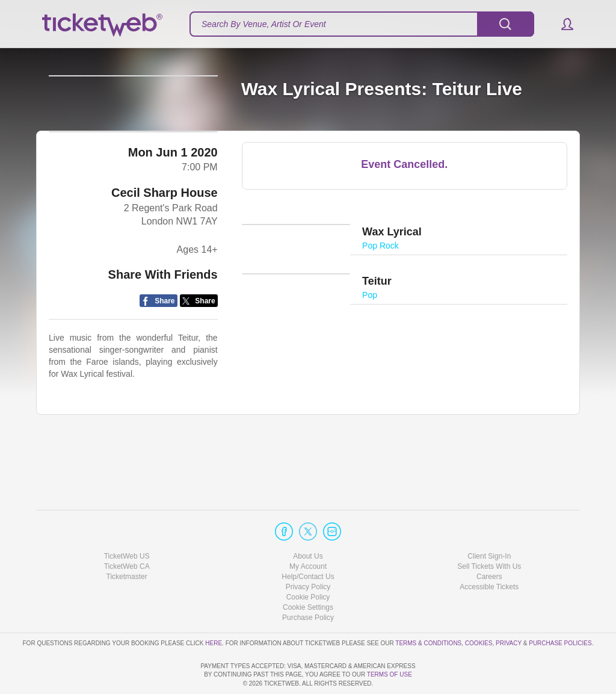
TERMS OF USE (390, 675)
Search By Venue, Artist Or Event (264, 24)
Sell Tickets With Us (489, 532)
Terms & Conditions (428, 609)
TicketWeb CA (127, 532)
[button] (562, 24)
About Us (308, 522)
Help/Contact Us (308, 542)
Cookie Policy (308, 563)
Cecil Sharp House (165, 249)
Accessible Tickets (489, 553)
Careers (489, 542)
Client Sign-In (489, 522)
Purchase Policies (560, 609)
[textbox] (362, 24)
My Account (308, 532)
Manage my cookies (308, 573)
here (214, 609)
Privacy (509, 609)
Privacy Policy (308, 553)
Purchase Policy (308, 583)
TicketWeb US (127, 522)
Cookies (479, 609)
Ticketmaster (127, 542)
